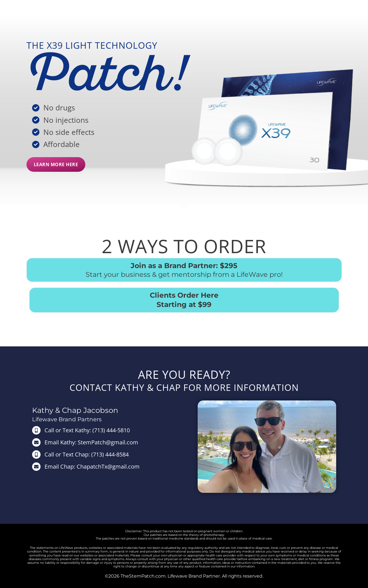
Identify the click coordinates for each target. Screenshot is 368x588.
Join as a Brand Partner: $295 (184, 266)
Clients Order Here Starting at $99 (184, 300)
